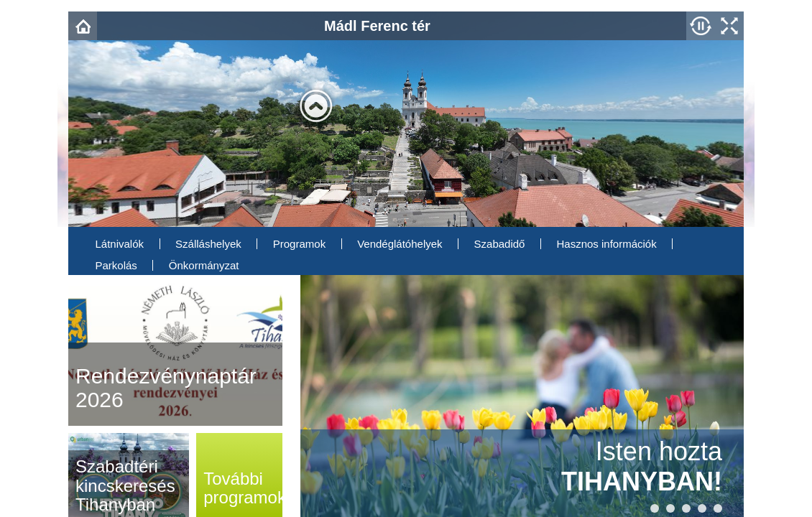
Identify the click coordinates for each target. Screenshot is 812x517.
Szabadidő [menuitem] (500, 244)
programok (245, 488)
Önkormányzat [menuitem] (204, 265)
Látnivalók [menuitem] (120, 244)
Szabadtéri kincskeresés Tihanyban (125, 485)
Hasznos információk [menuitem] (606, 244)
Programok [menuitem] (299, 244)
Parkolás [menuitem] (116, 265)
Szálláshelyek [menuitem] (208, 244)
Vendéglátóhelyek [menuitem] (400, 244)
